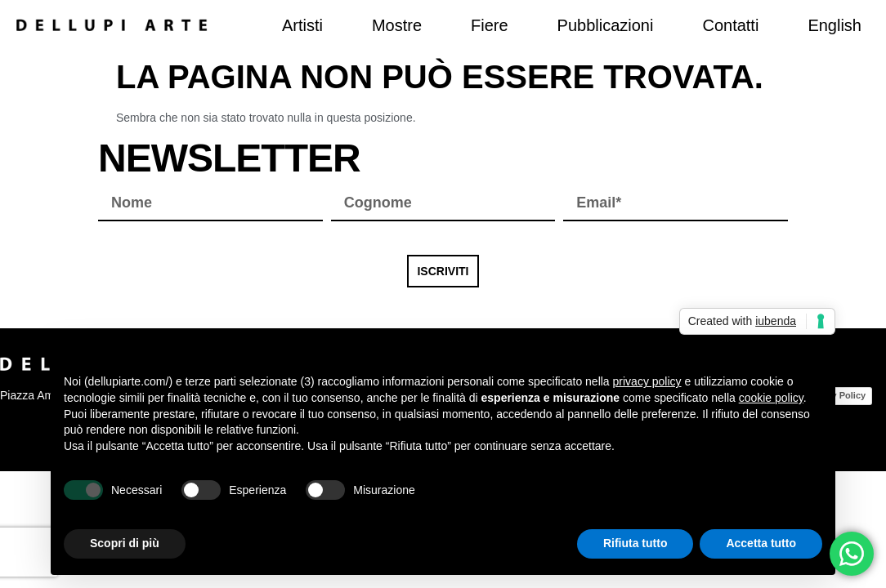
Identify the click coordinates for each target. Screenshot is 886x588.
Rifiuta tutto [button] (635, 543)
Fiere (490, 25)
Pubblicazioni (606, 25)
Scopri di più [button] (125, 543)
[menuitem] (835, 25)
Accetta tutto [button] (761, 543)
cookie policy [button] (771, 398)
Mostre (397, 25)
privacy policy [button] (647, 381)
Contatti (730, 25)
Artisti (302, 25)
